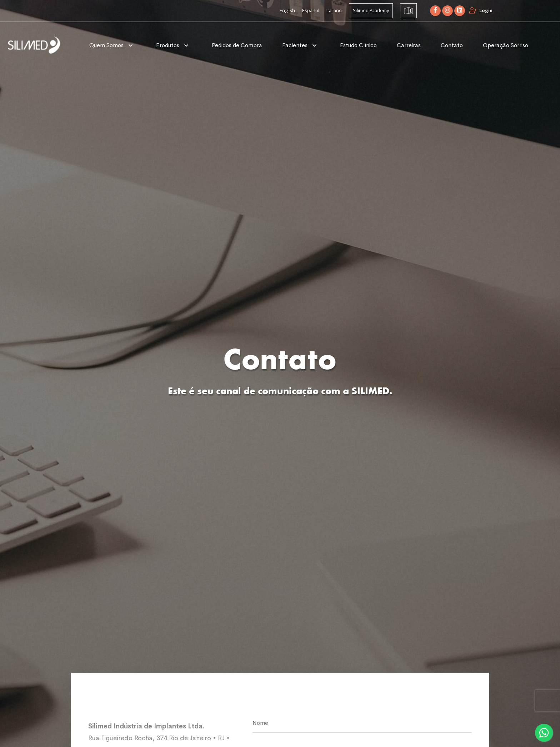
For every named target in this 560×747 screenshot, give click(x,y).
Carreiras (409, 45)
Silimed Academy (371, 10)
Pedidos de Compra (237, 45)
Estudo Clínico (358, 45)
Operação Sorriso (506, 45)
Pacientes (296, 45)
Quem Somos (107, 45)
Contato (452, 45)
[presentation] (547, 701)
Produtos (168, 45)
